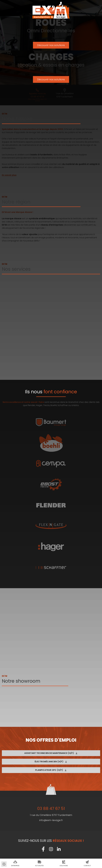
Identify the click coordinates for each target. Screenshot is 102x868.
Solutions (64, 863)
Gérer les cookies (4, 864)
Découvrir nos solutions (51, 46)
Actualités (39, 863)
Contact (87, 863)
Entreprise (15, 863)
